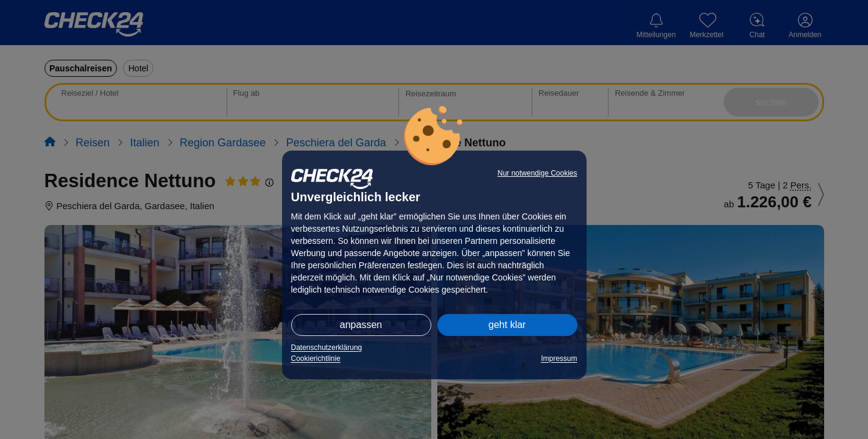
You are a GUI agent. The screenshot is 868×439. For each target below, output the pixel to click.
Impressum (559, 359)
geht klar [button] (507, 325)
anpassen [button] (361, 325)
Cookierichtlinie (316, 359)
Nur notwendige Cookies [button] (538, 173)
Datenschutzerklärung (327, 348)
